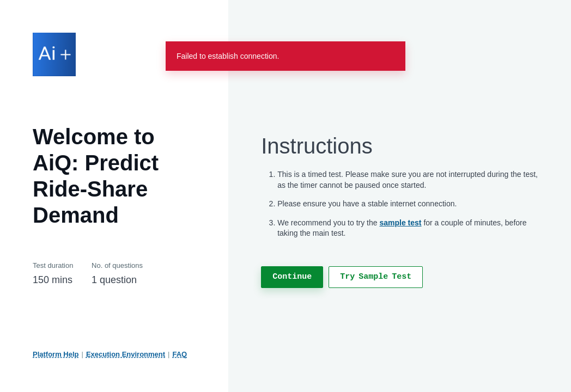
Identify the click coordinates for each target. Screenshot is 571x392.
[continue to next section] (292, 277)
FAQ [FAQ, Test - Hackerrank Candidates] (180, 354)
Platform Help (56, 354)
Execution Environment (126, 354)
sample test (400, 223)
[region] (400, 209)
